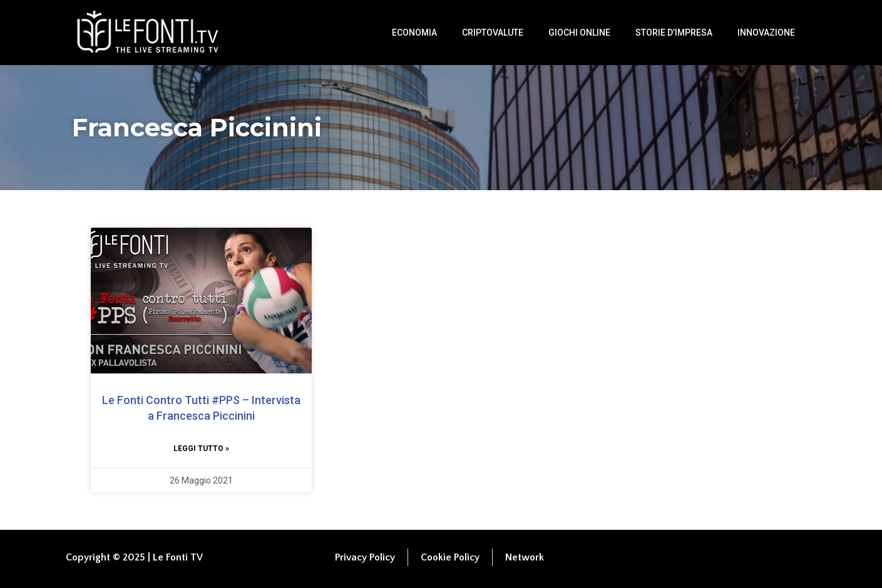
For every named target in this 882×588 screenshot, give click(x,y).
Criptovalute (493, 33)
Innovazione (766, 33)
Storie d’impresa (674, 33)
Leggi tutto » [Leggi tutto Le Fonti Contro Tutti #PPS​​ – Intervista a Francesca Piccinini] (201, 449)
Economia (414, 33)
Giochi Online (579, 33)
